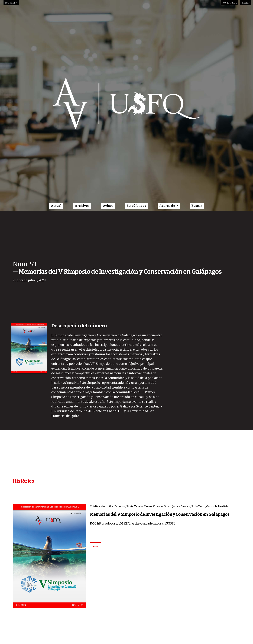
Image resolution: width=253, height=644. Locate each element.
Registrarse (230, 3)
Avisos (108, 206)
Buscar (197, 206)
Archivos (82, 206)
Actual (56, 206)
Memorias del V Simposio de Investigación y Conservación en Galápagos (160, 514)
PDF (96, 546)
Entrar (246, 3)
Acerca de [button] (167, 206)
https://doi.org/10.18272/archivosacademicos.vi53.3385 (136, 523)
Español (12, 2)
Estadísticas (136, 206)
